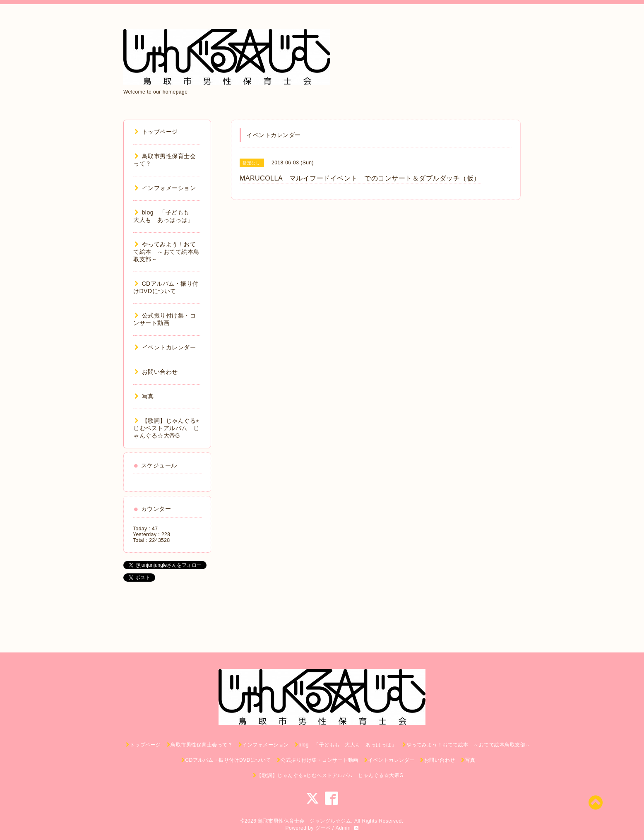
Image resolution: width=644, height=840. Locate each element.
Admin (343, 828)
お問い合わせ (156, 372)
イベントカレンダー (165, 347)
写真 (144, 396)
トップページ (156, 132)
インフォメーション (165, 188)
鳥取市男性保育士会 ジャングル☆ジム (304, 821)
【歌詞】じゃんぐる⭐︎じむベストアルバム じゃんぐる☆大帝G (166, 428)
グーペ (323, 828)
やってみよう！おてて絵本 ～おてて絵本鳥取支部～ (166, 252)
